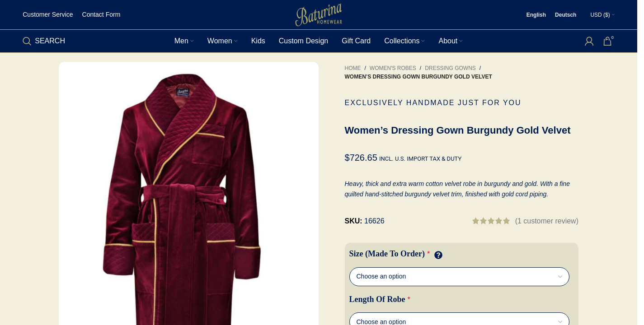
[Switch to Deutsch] (566, 15)
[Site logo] (319, 14)
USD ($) (600, 15)
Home (353, 68)
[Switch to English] (536, 15)
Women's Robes (393, 68)
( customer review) (547, 221)
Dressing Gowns (450, 68)
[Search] (44, 41)
